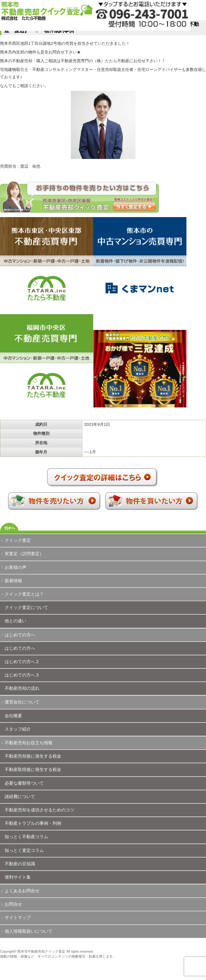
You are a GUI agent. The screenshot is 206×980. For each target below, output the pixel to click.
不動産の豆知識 (20, 864)
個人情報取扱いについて (29, 931)
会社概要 (13, 716)
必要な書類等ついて (24, 783)
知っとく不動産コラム (26, 837)
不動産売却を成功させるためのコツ (39, 810)
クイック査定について (26, 607)
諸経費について (20, 797)
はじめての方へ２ (22, 662)
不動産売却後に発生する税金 (33, 756)
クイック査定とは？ (24, 594)
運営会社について (22, 702)
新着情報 (13, 581)
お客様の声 (16, 567)
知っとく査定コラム (24, 850)
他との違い (16, 621)
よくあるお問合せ (22, 891)
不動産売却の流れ (22, 688)
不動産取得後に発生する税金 (33, 769)
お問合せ (13, 904)
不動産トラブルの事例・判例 (33, 823)
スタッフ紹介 (18, 729)
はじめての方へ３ (22, 675)
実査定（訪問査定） (24, 554)
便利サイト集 (18, 877)
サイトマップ (18, 917)
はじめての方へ (20, 635)
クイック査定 (18, 540)
